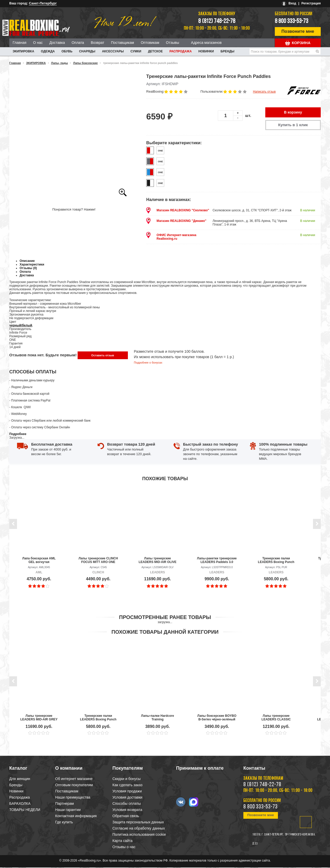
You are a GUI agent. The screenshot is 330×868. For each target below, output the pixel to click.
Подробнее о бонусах (148, 363)
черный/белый (21, 326)
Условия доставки (127, 798)
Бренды (227, 51)
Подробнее (18, 435)
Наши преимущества (73, 798)
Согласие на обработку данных (139, 829)
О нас (38, 43)
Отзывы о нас (124, 847)
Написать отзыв (264, 92)
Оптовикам (150, 43)
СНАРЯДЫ (87, 51)
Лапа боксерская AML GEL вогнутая (39, 561)
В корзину (293, 112)
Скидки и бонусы (126, 779)
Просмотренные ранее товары (165, 618)
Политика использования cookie (139, 835)
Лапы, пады (59, 63)
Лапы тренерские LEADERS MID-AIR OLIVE (158, 561)
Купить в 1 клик (293, 125)
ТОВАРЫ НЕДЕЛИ (25, 810)
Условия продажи (127, 792)
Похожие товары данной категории (165, 632)
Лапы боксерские (86, 63)
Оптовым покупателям (74, 785)
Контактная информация (76, 816)
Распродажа (180, 51)
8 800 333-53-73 (292, 21)
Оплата (78, 43)
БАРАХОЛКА (20, 804)
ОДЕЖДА (48, 51)
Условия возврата (127, 810)
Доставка (57, 43)
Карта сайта (122, 841)
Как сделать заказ (127, 785)
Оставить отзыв (103, 356)
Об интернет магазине (74, 779)
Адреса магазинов (206, 43)
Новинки (206, 51)
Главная (19, 43)
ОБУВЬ (67, 51)
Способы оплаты (127, 804)
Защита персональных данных (138, 823)
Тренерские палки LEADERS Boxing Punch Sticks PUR (276, 561)
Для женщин (20, 779)
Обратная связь (126, 816)
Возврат (98, 43)
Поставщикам (122, 43)
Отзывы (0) (28, 269)
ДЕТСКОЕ (155, 51)
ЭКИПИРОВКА (23, 51)
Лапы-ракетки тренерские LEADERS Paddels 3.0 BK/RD (217, 561)
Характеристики (32, 265)
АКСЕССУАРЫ (113, 51)
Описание (27, 261)
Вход (292, 3)
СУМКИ (136, 51)
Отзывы (173, 43)
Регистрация (311, 3)
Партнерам (64, 804)
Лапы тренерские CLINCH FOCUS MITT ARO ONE (98, 561)
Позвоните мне (298, 31)
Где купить (64, 823)
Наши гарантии (68, 810)
